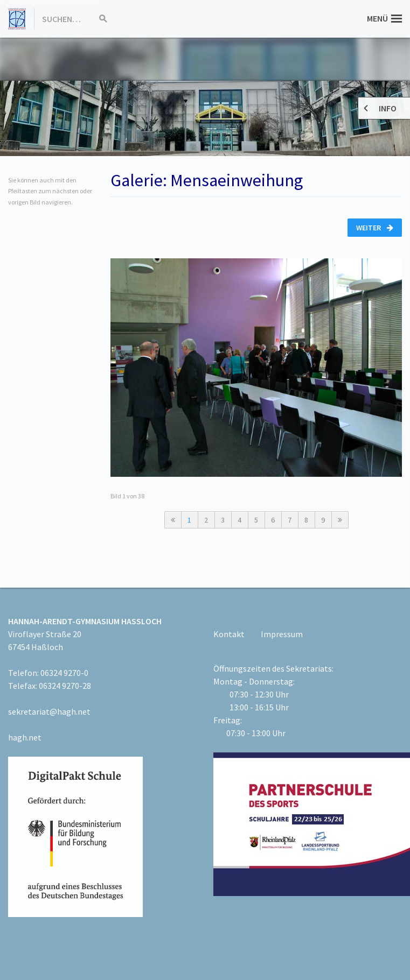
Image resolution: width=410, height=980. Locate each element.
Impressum (282, 634)
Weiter (375, 228)
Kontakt (229, 634)
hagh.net (25, 737)
